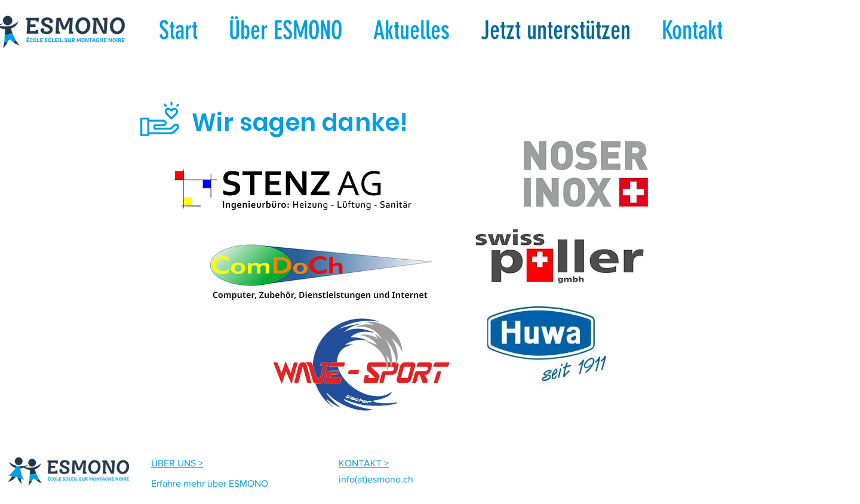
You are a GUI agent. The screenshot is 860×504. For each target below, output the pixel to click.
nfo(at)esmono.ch (377, 479)
